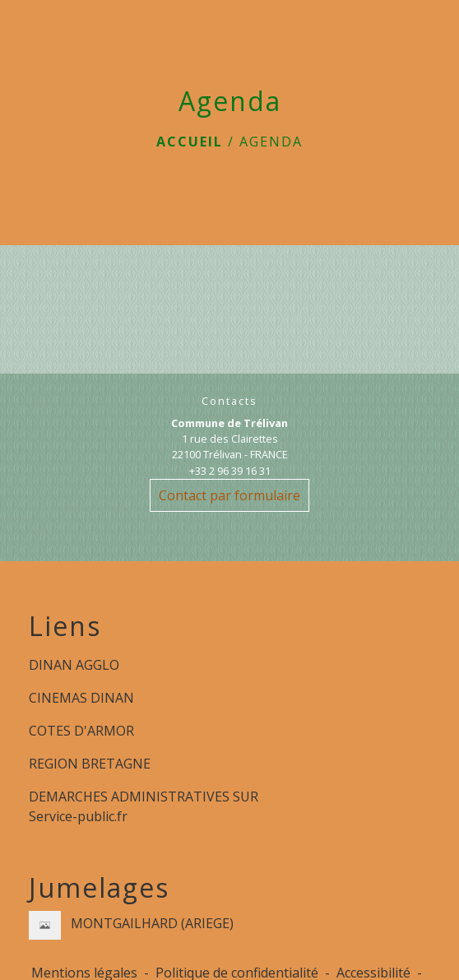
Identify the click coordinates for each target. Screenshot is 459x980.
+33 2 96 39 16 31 (230, 471)
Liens (65, 626)
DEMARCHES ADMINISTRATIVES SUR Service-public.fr (144, 806)
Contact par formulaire (229, 495)
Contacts (229, 401)
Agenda (271, 142)
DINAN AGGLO (74, 665)
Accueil (190, 142)
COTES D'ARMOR (81, 731)
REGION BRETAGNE (90, 764)
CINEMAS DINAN (81, 698)
